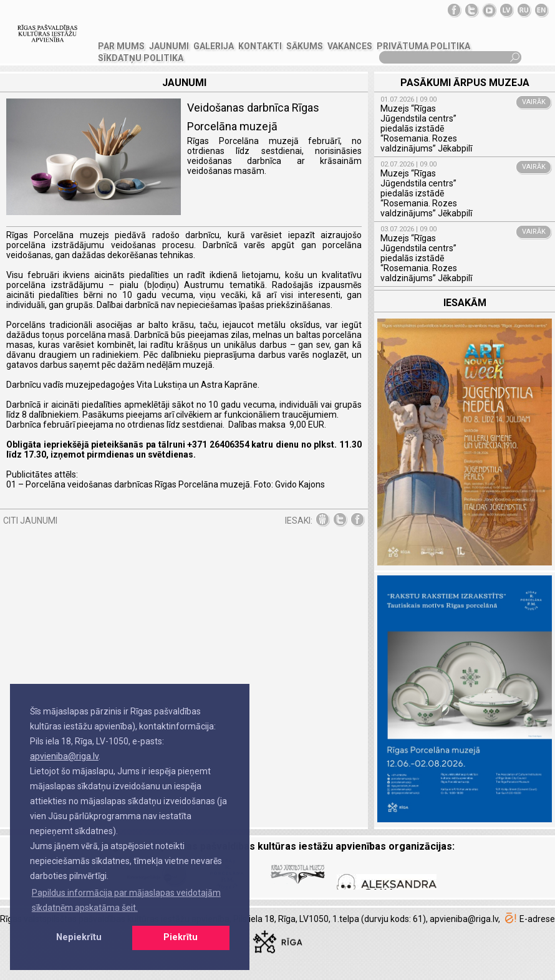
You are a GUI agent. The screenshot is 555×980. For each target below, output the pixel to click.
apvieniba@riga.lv (64, 756)
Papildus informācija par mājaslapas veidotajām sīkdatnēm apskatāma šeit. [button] (126, 900)
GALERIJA (214, 46)
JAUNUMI (169, 46)
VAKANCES (350, 46)
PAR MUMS (121, 46)
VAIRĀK (534, 102)
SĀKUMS (305, 46)
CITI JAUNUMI (30, 521)
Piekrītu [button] (181, 937)
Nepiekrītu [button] (79, 937)
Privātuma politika (423, 46)
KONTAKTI (260, 46)
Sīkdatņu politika (141, 58)
